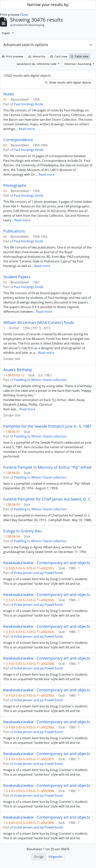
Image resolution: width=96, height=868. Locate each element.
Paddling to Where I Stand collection (40, 380)
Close (24, 15)
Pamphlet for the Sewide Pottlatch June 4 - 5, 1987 (47, 426)
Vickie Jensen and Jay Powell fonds (38, 573)
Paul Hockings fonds (29, 104)
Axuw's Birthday (18, 370)
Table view (80, 56)
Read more (27, 129)
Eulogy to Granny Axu (22, 531)
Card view (59, 56)
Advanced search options (26, 45)
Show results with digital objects (68, 82)
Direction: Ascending (78, 64)
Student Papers (17, 277)
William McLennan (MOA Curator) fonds (39, 323)
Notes (9, 94)
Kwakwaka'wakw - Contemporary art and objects (47, 563)
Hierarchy (37, 56)
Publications (14, 231)
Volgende (55, 857)
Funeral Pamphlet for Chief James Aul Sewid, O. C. (47, 499)
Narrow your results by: (48, 5)
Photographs (15, 185)
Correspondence (18, 140)
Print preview (12, 56)
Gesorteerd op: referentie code (37, 64)
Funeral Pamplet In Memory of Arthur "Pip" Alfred (47, 467)
